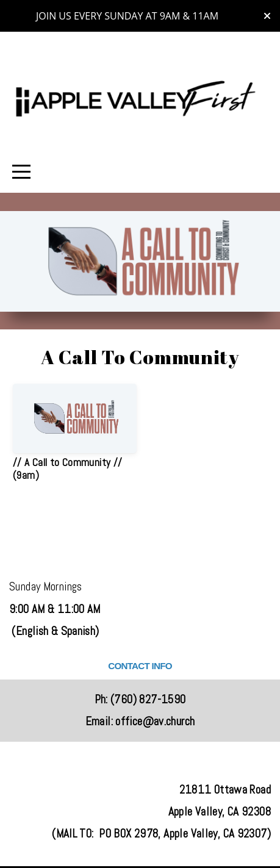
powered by (140, 851)
